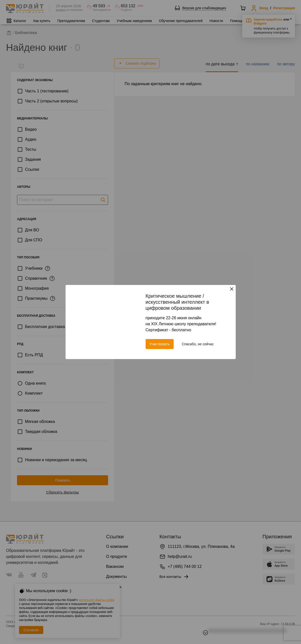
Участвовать (160, 344)
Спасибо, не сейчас (198, 344)
